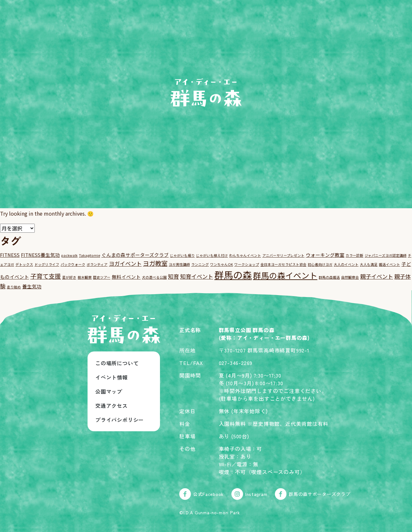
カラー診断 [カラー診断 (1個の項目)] (355, 255)
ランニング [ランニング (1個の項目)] (200, 264)
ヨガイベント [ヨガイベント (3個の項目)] (125, 263)
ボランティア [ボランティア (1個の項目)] (97, 264)
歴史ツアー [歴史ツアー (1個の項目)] (102, 277)
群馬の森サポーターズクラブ (313, 494)
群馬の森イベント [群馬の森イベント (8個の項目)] (285, 275)
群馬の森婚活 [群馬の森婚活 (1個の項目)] (329, 277)
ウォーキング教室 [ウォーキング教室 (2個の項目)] (325, 255)
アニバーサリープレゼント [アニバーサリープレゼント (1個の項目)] (283, 255)
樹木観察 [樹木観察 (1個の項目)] (85, 277)
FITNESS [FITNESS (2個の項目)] (10, 255)
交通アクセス (112, 406)
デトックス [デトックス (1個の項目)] (24, 264)
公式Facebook (201, 494)
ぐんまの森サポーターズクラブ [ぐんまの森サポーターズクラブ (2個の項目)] (135, 255)
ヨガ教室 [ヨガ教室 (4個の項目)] (155, 263)
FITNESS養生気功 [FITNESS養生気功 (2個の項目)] (40, 255)
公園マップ (109, 391)
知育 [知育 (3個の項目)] (173, 276)
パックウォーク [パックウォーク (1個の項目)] (73, 264)
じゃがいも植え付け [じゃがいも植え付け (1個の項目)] (212, 255)
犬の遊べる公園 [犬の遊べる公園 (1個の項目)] (154, 277)
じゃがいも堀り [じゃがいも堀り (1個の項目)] (182, 255)
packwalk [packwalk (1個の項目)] (69, 255)
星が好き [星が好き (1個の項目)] (69, 277)
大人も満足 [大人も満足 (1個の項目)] (369, 264)
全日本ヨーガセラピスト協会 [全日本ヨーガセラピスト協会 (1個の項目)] (283, 264)
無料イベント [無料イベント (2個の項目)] (126, 277)
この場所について (117, 363)
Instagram (249, 494)
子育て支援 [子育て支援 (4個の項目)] (46, 276)
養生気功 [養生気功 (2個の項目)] (32, 286)
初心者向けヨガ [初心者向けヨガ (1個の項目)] (320, 264)
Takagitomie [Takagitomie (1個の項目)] (89, 255)
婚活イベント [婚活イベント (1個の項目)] (389, 264)
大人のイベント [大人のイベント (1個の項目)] (346, 264)
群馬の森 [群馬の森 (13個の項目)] (233, 275)
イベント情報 (112, 377)
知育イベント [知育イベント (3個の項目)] (197, 276)
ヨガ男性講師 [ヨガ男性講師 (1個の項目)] (179, 264)
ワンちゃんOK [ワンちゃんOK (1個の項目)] (222, 264)
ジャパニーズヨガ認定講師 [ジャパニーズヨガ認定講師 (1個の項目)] (386, 255)
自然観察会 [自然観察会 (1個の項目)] (350, 277)
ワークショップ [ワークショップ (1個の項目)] (247, 264)
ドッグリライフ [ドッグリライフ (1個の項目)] (47, 264)
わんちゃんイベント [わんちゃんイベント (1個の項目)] (245, 255)
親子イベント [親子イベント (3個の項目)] (377, 276)
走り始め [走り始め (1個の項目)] (14, 287)
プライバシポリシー (120, 420)
